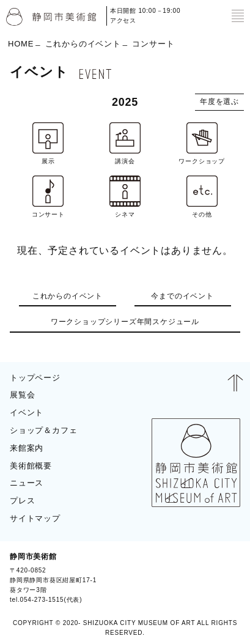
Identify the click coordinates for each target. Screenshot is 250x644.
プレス (22, 501)
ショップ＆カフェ (43, 430)
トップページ (35, 378)
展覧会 (22, 395)
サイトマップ (35, 518)
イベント (27, 413)
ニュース (27, 483)
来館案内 (27, 448)
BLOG (224, 578)
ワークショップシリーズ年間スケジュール (125, 322)
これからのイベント (83, 44)
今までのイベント (182, 296)
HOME (21, 44)
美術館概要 (31, 466)
